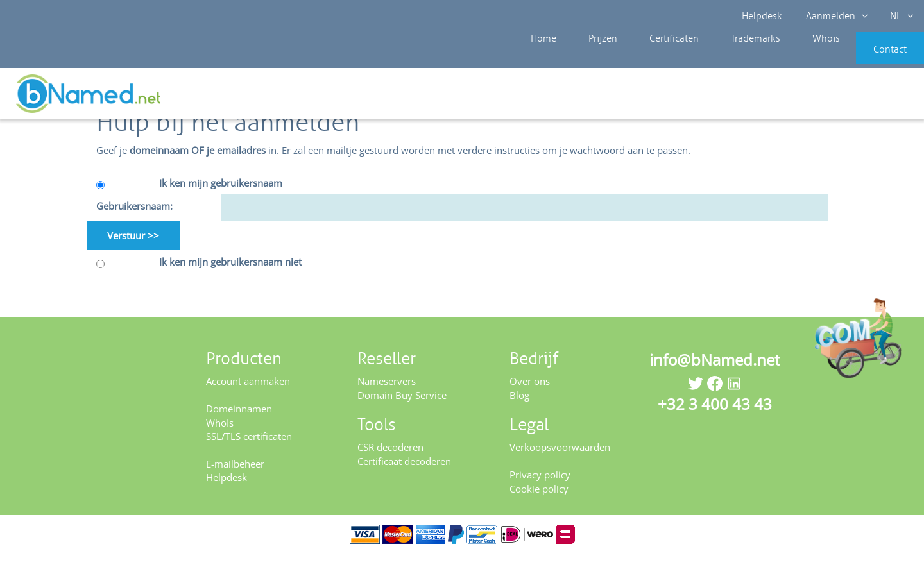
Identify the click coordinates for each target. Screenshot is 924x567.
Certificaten (650, 58)
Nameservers (387, 394)
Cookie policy (539, 502)
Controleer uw (877, 97)
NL (896, 16)
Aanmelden (834, 16)
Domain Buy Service (402, 409)
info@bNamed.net (715, 373)
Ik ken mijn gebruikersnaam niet (230, 275)
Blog (519, 409)
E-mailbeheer (235, 477)
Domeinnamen (239, 422)
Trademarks (722, 58)
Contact (871, 58)
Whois (783, 58)
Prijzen (589, 58)
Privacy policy (540, 488)
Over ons (530, 394)
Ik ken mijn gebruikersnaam (221, 196)
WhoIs (220, 436)
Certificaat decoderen (404, 475)
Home (540, 58)
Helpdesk (763, 16)
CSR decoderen (390, 461)
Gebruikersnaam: (134, 219)
